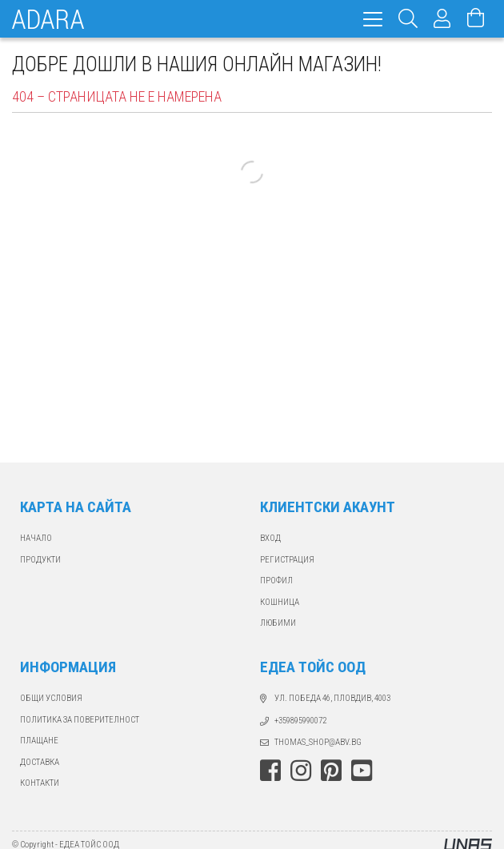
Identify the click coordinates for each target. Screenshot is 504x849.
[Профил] (442, 19)
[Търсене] (408, 19)
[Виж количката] (476, 19)
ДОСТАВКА (40, 762)
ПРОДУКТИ (40, 560)
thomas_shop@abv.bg (318, 742)
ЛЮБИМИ (278, 623)
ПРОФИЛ (276, 581)
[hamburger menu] (373, 19)
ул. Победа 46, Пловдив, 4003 (332, 698)
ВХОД (270, 538)
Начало (36, 538)
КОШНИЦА (280, 602)
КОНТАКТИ (40, 783)
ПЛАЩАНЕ (39, 741)
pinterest (331, 771)
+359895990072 (300, 721)
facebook (270, 771)
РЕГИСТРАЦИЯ (287, 560)
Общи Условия (51, 698)
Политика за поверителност (80, 720)
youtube (362, 771)
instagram (301, 771)
